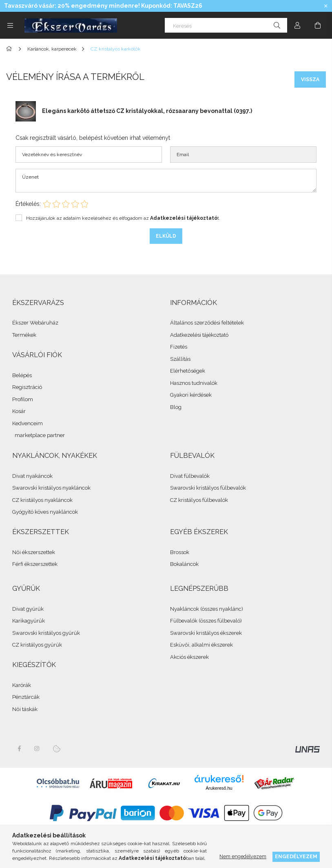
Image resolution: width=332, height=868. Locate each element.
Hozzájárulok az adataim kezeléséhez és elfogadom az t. (123, 218)
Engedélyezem (296, 856)
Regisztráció (27, 387)
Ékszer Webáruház (35, 323)
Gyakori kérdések (191, 395)
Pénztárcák (26, 697)
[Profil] (297, 25)
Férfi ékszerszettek (35, 564)
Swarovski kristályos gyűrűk (46, 633)
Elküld (166, 236)
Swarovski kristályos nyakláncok (51, 488)
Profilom (23, 399)
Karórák (22, 685)
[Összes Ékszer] (10, 49)
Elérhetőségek (188, 371)
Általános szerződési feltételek (207, 323)
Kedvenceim (28, 423)
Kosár (19, 411)
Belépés (22, 375)
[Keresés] (226, 25)
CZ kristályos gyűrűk (37, 645)
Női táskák (25, 709)
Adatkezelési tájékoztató (199, 335)
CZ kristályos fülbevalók (199, 500)
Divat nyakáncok (32, 476)
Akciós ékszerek (189, 657)
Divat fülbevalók (190, 476)
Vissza (310, 80)
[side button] (10, 25)
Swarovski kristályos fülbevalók (208, 488)
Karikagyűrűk (29, 621)
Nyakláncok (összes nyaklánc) (207, 609)
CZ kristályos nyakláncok (42, 500)
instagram (37, 749)
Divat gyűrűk (28, 609)
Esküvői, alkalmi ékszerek (201, 645)
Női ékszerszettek (34, 552)
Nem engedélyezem (243, 856)
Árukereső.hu (219, 788)
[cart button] (318, 25)
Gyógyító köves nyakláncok (45, 512)
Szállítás (180, 359)
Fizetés (179, 347)
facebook (19, 749)
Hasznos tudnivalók (194, 383)
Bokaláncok (184, 564)
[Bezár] (326, 6)
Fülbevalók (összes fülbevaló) (206, 621)
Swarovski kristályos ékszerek (206, 633)
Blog (176, 407)
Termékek (24, 335)
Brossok (180, 552)
